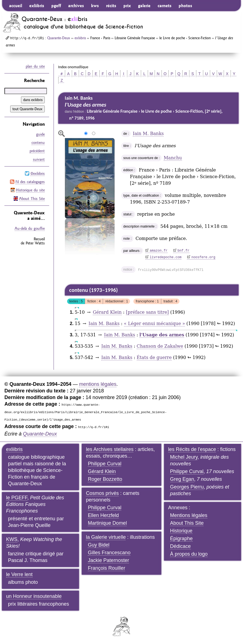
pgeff (56, 6)
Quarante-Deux (59, 38)
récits (111, 6)
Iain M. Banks (148, 134)
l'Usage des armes (162, 335)
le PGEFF (17, 498)
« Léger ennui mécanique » (154, 324)
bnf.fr (183, 251)
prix (127, 6)
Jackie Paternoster (108, 560)
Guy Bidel (99, 545)
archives (76, 6)
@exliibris (38, 173)
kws (95, 6)
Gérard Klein (107, 312)
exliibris (37, 6)
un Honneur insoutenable (34, 596)
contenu (38, 142)
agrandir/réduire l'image (62, 134)
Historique (181, 531)
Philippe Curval (105, 464)
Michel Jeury (184, 457)
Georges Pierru (187, 487)
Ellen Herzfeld (103, 515)
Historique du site (30, 190)
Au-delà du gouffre (30, 228)
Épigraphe (181, 539)
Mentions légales (189, 515)
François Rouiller (106, 568)
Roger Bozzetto (105, 479)
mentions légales (98, 384)
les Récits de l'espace (192, 449)
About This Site (32, 198)
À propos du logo (189, 554)
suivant (39, 159)
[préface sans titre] (147, 312)
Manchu (173, 158)
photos (185, 6)
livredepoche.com (166, 257)
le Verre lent (19, 574)
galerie (144, 6)
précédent (37, 151)
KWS (12, 539)
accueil (16, 6)
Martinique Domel (107, 523)
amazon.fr (159, 251)
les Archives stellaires (110, 449)
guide (40, 134)
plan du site (35, 66)
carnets (165, 6)
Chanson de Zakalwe (160, 346)
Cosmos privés (102, 493)
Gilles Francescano (109, 553)
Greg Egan (182, 479)
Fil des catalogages (30, 181)
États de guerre (154, 357)
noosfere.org (203, 257)
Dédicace (180, 546)
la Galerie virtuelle (106, 537)
